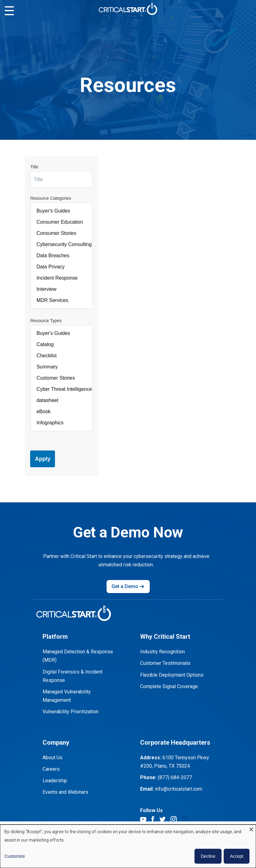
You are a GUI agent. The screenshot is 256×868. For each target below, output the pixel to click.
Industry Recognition (162, 652)
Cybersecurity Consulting (61, 244)
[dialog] (128, 846)
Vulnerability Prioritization (71, 712)
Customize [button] (15, 856)
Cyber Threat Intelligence (61, 389)
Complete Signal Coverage (169, 686)
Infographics (61, 423)
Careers (51, 769)
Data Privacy (61, 267)
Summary (61, 367)
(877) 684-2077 (175, 777)
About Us (53, 758)
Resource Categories (51, 198)
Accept (237, 856)
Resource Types (46, 321)
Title (34, 167)
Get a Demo (128, 586)
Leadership (55, 781)
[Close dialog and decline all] (251, 828)
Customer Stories (61, 378)
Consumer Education (61, 222)
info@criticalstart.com (179, 789)
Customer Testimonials (165, 663)
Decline (208, 856)
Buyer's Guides (61, 211)
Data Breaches (61, 256)
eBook (61, 412)
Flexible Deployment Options (172, 675)
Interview (61, 289)
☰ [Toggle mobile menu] (9, 11)
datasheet (61, 400)
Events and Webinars (65, 792)
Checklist (61, 356)
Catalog (61, 345)
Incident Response (61, 278)
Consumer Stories (61, 233)
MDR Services (61, 300)
